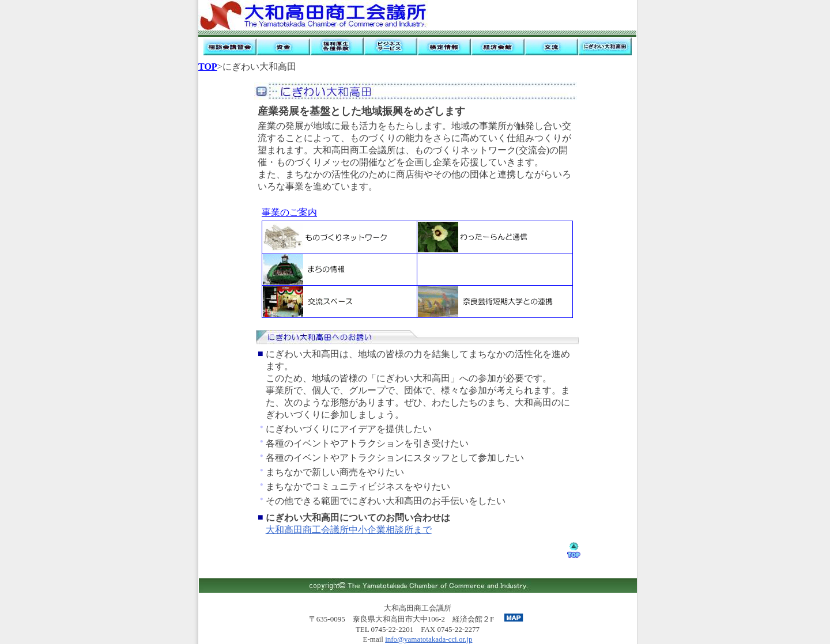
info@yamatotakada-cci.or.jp (429, 639)
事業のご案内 (289, 212)
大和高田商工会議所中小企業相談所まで (349, 530)
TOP (208, 67)
